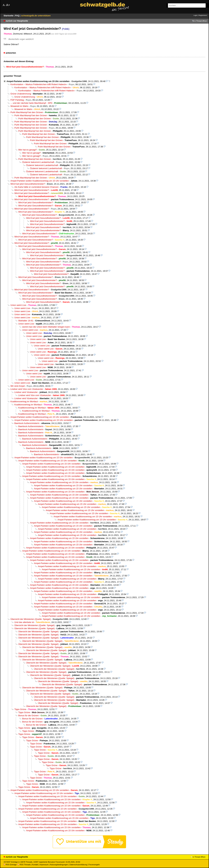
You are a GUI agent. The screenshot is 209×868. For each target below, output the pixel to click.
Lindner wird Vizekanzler (26, 392)
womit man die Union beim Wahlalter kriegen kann (46, 327)
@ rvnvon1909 (71, 34)
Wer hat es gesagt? (28, 150)
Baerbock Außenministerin (27, 423)
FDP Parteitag (17, 100)
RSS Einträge (10, 865)
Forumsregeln (94, 865)
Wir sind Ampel (18, 386)
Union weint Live (18, 305)
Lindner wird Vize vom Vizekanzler (27, 389)
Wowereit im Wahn (19, 106)
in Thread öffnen (201, 21)
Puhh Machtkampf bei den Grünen (27, 112)
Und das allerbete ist (24, 622)
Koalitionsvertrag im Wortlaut (24, 401)
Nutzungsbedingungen (59, 865)
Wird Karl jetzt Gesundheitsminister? (28, 184)
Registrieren (203, 15)
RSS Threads (24, 865)
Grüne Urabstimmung (21, 94)
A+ (8, 5)
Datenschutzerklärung (78, 865)
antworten (11, 53)
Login (195, 15)
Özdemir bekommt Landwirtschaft (38, 162)
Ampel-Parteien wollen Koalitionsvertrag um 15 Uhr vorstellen (38, 81)
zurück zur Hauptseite (17, 21)
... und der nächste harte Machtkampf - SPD (31, 103)
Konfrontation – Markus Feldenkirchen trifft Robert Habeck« (39, 84)
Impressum (44, 865)
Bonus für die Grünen (28, 715)
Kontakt (35, 865)
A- (4, 5)
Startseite (9, 16)
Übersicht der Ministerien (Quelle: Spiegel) (31, 619)
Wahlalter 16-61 (26, 321)
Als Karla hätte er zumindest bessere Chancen (36, 187)
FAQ (18, 16)
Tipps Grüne (20, 709)
